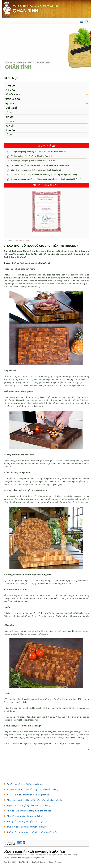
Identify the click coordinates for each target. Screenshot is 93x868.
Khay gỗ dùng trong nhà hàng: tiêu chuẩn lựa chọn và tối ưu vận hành (39, 152)
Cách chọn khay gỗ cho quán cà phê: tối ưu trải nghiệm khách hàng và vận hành (43, 165)
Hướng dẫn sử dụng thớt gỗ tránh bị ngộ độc (27, 821)
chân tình (7, 9)
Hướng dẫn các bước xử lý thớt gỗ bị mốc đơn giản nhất (32, 832)
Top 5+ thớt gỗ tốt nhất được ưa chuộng (25, 784)
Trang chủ (9, 240)
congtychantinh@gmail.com (34, 858)
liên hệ (80, 849)
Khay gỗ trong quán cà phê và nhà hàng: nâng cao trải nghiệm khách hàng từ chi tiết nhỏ (46, 179)
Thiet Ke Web (32, 862)
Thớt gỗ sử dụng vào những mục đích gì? (25, 816)
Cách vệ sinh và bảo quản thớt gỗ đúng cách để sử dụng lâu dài (36, 170)
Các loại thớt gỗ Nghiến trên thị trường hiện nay (29, 795)
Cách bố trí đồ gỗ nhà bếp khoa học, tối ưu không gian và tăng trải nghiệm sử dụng (44, 175)
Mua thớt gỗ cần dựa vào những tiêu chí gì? (26, 827)
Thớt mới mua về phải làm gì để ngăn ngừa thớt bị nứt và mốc (35, 800)
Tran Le (58, 862)
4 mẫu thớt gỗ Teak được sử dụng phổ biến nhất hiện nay (33, 789)
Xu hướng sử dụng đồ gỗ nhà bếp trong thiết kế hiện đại (33, 161)
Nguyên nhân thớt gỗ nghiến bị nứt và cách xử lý (29, 805)
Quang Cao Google (47, 862)
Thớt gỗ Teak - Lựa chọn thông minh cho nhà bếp (29, 811)
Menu (85, 21)
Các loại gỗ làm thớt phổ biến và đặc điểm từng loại (31, 156)
